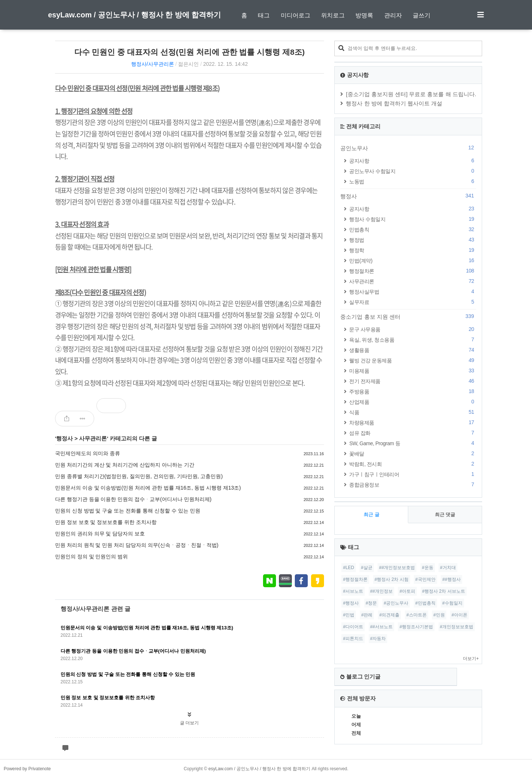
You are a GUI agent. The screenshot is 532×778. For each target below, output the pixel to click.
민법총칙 (413, 229)
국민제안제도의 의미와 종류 (88, 453)
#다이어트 (353, 627)
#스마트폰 (417, 615)
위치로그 (333, 15)
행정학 (413, 250)
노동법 (413, 181)
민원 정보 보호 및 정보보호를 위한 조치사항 (106, 522)
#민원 (439, 615)
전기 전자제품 (413, 381)
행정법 (413, 240)
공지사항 (413, 161)
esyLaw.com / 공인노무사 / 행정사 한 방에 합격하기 (134, 15)
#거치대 (448, 568)
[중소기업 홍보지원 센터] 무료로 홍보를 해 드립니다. (411, 94)
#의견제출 (390, 615)
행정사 (64, 438)
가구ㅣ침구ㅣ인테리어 (413, 474)
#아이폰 (459, 615)
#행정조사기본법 (416, 627)
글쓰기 (422, 15)
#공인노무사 (396, 603)
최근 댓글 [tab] (445, 515)
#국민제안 (425, 579)
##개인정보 (381, 591)
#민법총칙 (425, 603)
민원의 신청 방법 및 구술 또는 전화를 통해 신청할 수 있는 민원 (128, 511)
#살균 (367, 568)
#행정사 (351, 603)
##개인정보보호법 (397, 568)
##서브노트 (381, 627)
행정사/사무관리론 (153, 64)
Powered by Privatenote (27, 769)
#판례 (367, 615)
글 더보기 (189, 723)
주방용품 (413, 391)
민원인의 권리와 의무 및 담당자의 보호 (100, 534)
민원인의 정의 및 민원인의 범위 (92, 557)
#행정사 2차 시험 (392, 579)
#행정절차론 (355, 579)
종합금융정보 (413, 485)
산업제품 (413, 402)
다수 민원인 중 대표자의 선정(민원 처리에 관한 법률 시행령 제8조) (190, 52)
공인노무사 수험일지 (413, 171)
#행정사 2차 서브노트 (444, 591)
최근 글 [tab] (371, 515)
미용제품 (413, 371)
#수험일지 (452, 603)
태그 (264, 15)
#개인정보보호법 (457, 627)
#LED (348, 568)
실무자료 (413, 302)
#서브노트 (353, 591)
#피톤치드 (353, 639)
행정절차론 (413, 271)
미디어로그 (296, 15)
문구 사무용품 (413, 329)
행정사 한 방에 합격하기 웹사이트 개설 (394, 103)
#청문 (371, 603)
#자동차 (378, 639)
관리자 (393, 15)
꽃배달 (413, 454)
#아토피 (407, 591)
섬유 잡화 (413, 433)
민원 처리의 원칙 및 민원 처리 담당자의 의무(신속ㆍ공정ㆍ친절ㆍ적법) (137, 545)
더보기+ (471, 659)
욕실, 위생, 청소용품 (413, 340)
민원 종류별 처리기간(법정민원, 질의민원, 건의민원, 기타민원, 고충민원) (139, 476)
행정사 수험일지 (413, 219)
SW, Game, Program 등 (413, 443)
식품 (413, 412)
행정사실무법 (413, 292)
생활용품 (413, 350)
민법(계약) (413, 261)
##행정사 (451, 579)
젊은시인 (188, 64)
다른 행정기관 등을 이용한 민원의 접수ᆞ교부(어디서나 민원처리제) (133, 499)
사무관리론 (93, 438)
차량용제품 (413, 422)
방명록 (364, 15)
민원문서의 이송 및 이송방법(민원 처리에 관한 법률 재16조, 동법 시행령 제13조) (148, 488)
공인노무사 (408, 148)
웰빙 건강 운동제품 (413, 360)
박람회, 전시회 (413, 464)
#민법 (349, 615)
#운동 (428, 568)
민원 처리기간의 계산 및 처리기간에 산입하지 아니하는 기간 (125, 465)
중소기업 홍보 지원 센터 (408, 317)
